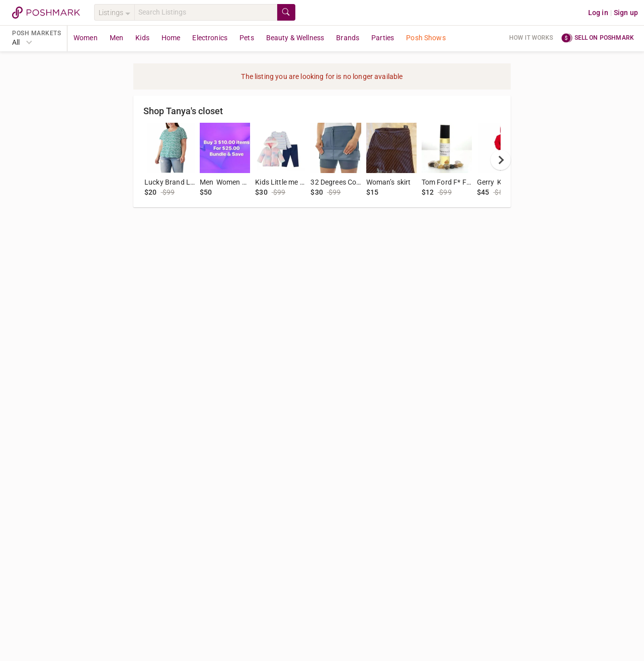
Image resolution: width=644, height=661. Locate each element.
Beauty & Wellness (295, 38)
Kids (142, 38)
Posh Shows (426, 38)
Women (86, 38)
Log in (598, 13)
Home (171, 38)
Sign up (626, 13)
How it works (531, 38)
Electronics (210, 38)
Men (116, 38)
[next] (501, 160)
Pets (247, 38)
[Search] (206, 12)
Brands (348, 38)
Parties (383, 38)
